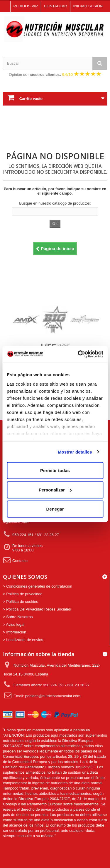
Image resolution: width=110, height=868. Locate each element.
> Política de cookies (21, 602)
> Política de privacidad (23, 594)
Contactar (56, 6)
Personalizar (55, 490)
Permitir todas (55, 470)
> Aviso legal (14, 624)
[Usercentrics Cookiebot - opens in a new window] (78, 354)
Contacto (15, 560)
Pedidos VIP (26, 6)
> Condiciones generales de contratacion (38, 586)
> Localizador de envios (23, 640)
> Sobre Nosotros (18, 617)
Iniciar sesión (88, 6)
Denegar (55, 509)
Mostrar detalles (75, 452)
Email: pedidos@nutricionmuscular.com (42, 695)
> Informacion (15, 632)
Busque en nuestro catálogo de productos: (55, 203)
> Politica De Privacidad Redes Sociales (37, 609)
